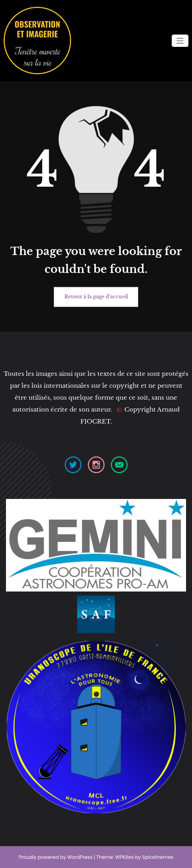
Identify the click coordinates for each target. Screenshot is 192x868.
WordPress (80, 857)
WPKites (125, 857)
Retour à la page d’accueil (96, 297)
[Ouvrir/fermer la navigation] (180, 41)
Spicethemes (158, 857)
